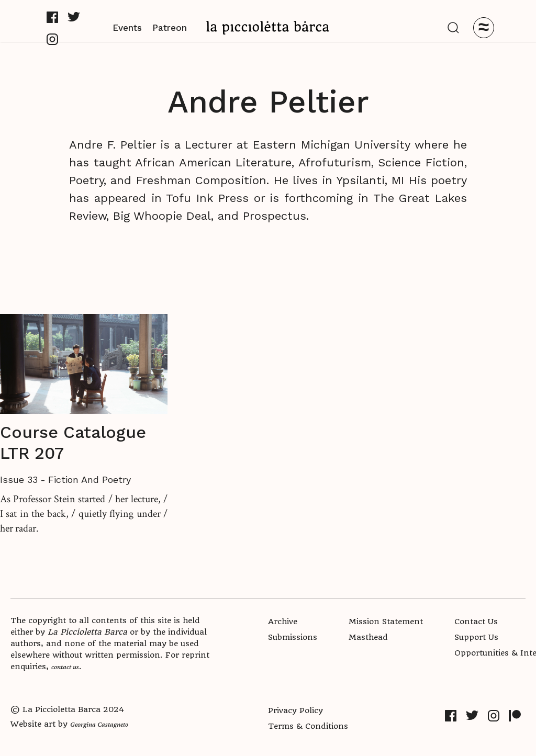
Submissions (293, 637)
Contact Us (476, 622)
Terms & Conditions (308, 726)
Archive (283, 622)
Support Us (476, 637)
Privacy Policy (295, 710)
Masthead (368, 637)
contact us (65, 667)
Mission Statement (386, 622)
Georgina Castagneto (99, 724)
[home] (268, 27)
